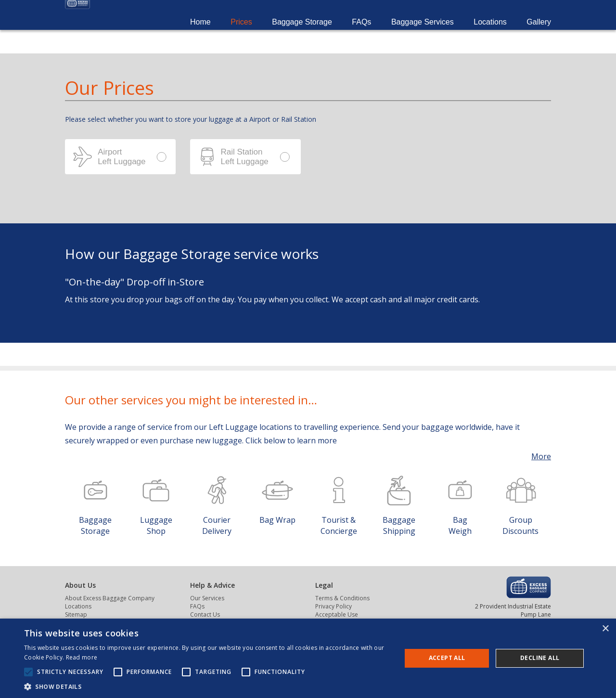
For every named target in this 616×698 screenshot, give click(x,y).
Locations (490, 34)
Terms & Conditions (342, 598)
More (541, 456)
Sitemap (76, 614)
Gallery (539, 34)
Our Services (207, 598)
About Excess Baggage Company (110, 598)
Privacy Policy (334, 606)
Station (245, 157)
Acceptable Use (337, 614)
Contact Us (205, 614)
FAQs (361, 34)
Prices (241, 34)
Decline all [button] (540, 658)
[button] (207, 686)
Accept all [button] (447, 658)
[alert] (308, 658)
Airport (120, 157)
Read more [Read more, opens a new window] (82, 657)
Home (200, 34)
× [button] (605, 629)
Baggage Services (423, 34)
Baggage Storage (302, 34)
